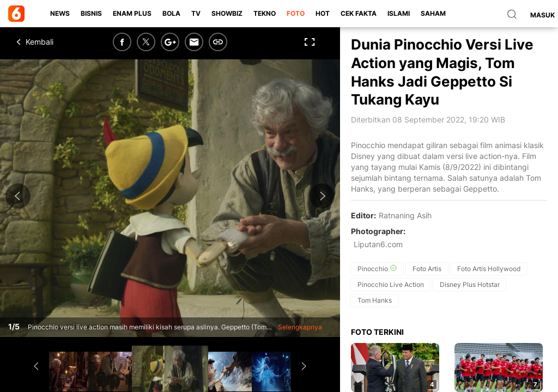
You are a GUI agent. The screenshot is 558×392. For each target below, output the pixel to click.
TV (196, 13)
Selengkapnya (300, 327)
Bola (171, 13)
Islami (399, 13)
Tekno (265, 13)
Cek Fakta (359, 13)
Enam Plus (132, 13)
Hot (323, 13)
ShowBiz (227, 13)
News (60, 13)
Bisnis (91, 13)
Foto (296, 13)
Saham (433, 13)
